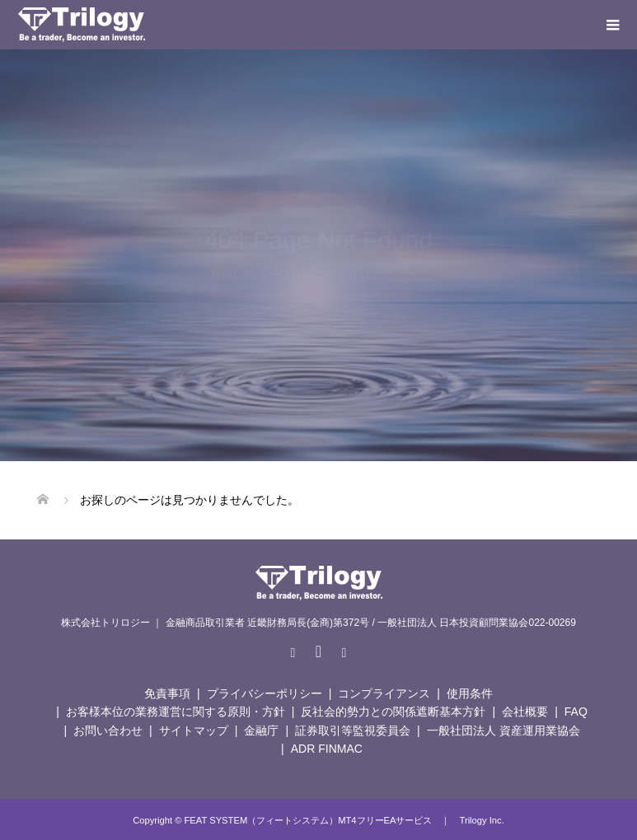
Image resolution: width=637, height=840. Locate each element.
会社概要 (525, 712)
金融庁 (261, 730)
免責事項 (167, 693)
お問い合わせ (108, 730)
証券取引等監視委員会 (353, 730)
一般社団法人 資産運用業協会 (504, 730)
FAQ (576, 712)
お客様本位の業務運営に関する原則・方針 (176, 712)
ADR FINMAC (327, 749)
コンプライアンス (384, 693)
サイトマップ (194, 730)
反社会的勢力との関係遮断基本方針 (393, 712)
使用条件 (470, 693)
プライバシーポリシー (265, 693)
